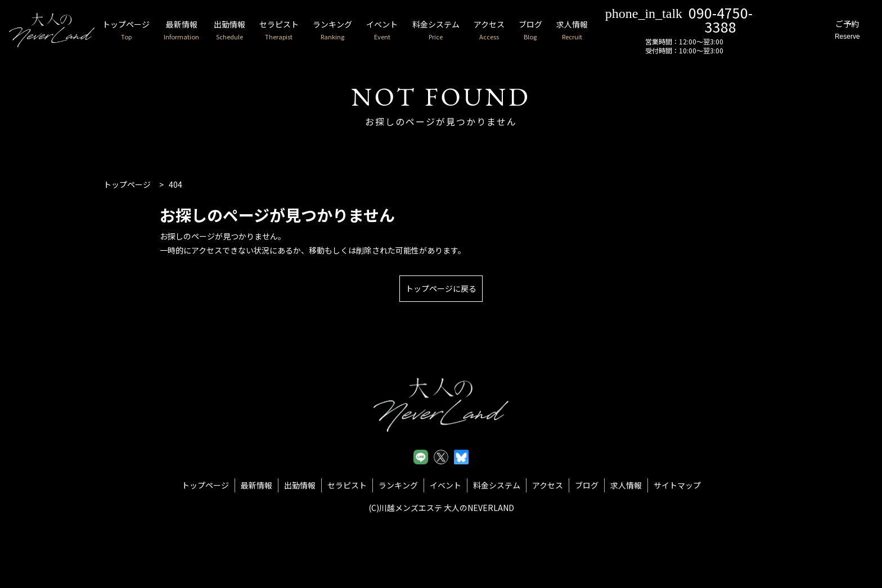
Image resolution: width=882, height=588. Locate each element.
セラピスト (298, 31)
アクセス (518, 31)
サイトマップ (677, 485)
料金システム (463, 31)
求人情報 (607, 31)
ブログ (562, 31)
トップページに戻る (441, 288)
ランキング (354, 31)
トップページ (138, 31)
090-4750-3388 (715, 19)
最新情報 (196, 31)
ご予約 (844, 31)
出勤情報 (246, 31)
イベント (407, 31)
